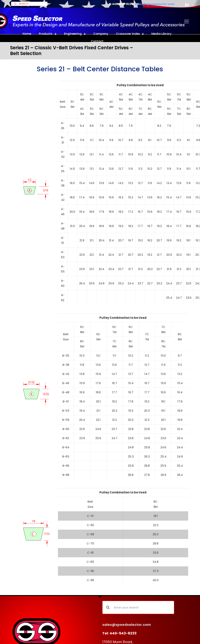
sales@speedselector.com (155, 4)
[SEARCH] (29, 4)
